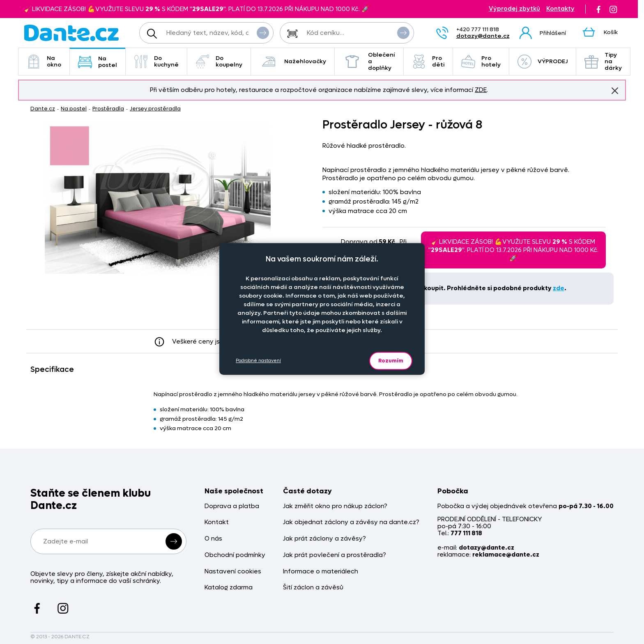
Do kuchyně (156, 61)
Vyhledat (263, 32)
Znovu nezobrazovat (615, 90)
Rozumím (391, 361)
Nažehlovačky (293, 62)
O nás (213, 539)
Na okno (44, 61)
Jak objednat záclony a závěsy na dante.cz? (351, 522)
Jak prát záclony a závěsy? (324, 539)
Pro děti (428, 61)
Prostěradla (108, 109)
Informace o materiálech (321, 572)
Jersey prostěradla (155, 109)
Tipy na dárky (603, 61)
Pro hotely (481, 61)
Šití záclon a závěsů (313, 588)
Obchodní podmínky (235, 555)
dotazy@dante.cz (483, 36)
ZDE (481, 90)
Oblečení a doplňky (369, 61)
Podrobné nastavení (258, 361)
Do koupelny (219, 61)
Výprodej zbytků (514, 9)
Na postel (98, 62)
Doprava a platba (232, 506)
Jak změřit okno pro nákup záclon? (335, 506)
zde (559, 288)
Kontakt (217, 522)
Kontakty (560, 9)
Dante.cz (43, 109)
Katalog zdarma (229, 588)
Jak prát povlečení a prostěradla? (335, 555)
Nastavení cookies (233, 572)
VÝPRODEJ (543, 62)
